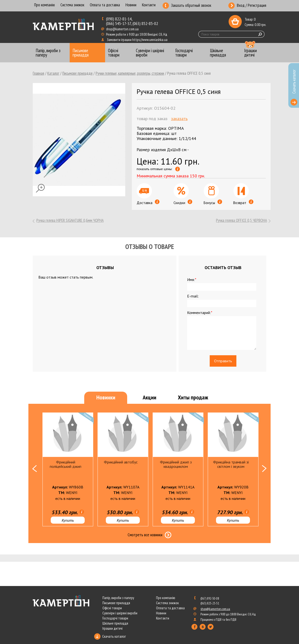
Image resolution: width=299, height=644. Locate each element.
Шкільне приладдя (115, 623)
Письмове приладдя (77, 73)
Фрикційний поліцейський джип (66, 464)
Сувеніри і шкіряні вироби (120, 613)
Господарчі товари (115, 618)
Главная (38, 73)
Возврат (243, 203)
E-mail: (193, 296)
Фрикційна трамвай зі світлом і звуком (231, 464)
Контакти (149, 5)
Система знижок (72, 5)
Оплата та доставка (105, 5)
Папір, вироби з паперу (118, 598)
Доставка (148, 203)
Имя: (192, 280)
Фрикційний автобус (121, 462)
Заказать (179, 119)
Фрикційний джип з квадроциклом (176, 464)
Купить (68, 520)
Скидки (183, 203)
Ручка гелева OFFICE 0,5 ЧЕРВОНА (241, 220)
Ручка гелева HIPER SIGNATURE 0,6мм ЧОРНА (70, 220)
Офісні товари (112, 608)
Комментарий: (200, 313)
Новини (131, 5)
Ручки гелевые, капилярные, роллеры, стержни (130, 73)
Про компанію (45, 5)
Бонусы (213, 203)
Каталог (53, 73)
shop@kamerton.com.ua (123, 29)
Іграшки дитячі (112, 628)
